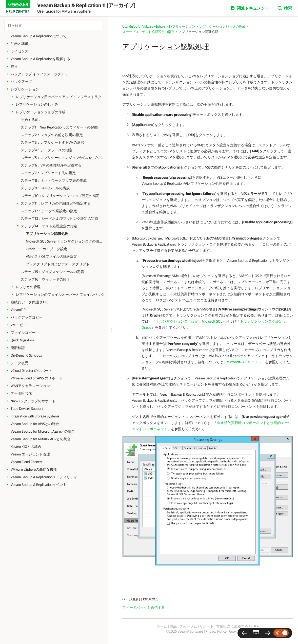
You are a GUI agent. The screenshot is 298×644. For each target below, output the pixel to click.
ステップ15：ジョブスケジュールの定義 (52, 272)
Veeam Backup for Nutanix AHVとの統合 (41, 439)
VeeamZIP (18, 310)
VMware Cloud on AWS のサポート (36, 378)
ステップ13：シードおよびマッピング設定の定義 (59, 218)
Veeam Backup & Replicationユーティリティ (44, 477)
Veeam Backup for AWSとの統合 (35, 424)
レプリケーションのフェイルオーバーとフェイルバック (60, 295)
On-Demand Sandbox (26, 355)
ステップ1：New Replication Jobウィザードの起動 (59, 127)
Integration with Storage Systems (35, 416)
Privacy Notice (216, 631)
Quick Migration (22, 340)
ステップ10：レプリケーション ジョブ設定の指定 (60, 196)
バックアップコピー (27, 317)
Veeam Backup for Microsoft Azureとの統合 (43, 431)
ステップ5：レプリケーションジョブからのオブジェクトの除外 (62, 158)
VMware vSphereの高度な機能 (34, 469)
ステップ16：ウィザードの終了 (45, 279)
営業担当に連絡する (232, 626)
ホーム (162, 626)
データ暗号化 (21, 393)
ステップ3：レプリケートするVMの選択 (52, 142)
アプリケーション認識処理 (47, 234)
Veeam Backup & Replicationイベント (39, 485)
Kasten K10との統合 (26, 447)
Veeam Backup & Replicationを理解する (40, 59)
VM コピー (19, 325)
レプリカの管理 (28, 287)
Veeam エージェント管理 (30, 454)
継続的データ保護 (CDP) (30, 302)
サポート (207, 626)
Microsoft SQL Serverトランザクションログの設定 (64, 241)
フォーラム (188, 626)
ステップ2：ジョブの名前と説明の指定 (52, 135)
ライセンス (19, 51)
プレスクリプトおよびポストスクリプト (58, 264)
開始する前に (31, 120)
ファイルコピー (23, 333)
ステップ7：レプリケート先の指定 (48, 173)
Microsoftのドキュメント (246, 362)
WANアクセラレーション (30, 386)
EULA (255, 626)
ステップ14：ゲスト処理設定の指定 (49, 226)
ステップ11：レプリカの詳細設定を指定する (56, 203)
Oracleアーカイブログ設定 (47, 249)
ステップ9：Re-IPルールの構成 (45, 188)
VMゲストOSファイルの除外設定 (52, 256)
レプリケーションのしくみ (37, 104)
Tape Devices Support (27, 409)
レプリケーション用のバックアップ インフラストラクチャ (60, 97)
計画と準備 (19, 44)
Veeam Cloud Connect (27, 462)
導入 (14, 66)
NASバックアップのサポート (33, 401)
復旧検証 (18, 348)
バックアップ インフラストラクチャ (39, 74)
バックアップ (21, 82)
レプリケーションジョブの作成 (41, 112)
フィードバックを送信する (144, 608)
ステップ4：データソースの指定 (47, 150)
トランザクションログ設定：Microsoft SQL (189, 321)
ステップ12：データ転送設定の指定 (49, 211)
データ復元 (19, 363)
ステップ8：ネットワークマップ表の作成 (54, 180)
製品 (173, 626)
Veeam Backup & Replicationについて (39, 36)
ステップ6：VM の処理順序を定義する (51, 165)
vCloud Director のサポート (31, 371)
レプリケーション (25, 89)
